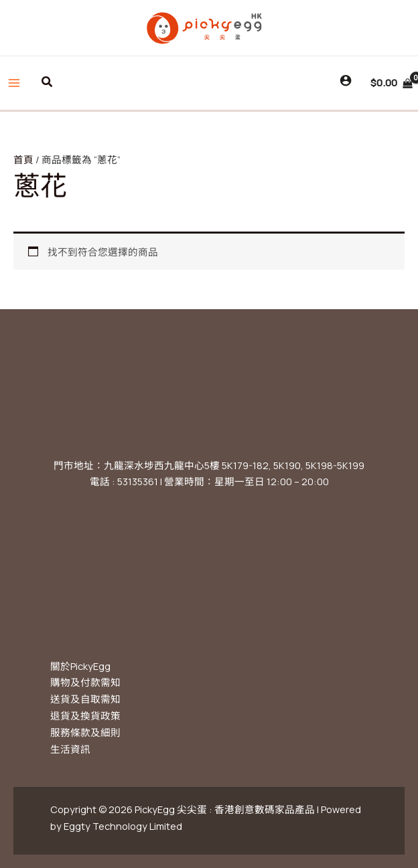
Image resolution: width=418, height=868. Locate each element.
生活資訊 (70, 749)
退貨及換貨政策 (85, 715)
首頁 (23, 159)
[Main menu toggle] (14, 83)
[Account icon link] (346, 80)
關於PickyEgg (80, 666)
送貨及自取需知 (85, 699)
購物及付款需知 (85, 682)
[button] (48, 82)
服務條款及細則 (85, 732)
